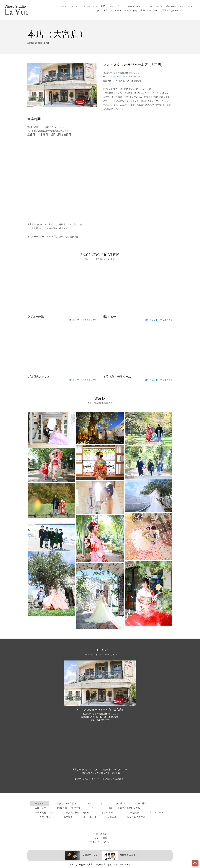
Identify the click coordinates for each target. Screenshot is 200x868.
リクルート (116, 11)
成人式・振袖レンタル (77, 813)
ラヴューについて (89, 6)
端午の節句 (141, 803)
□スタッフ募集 (100, 838)
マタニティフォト (96, 803)
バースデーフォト (44, 817)
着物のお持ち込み (149, 11)
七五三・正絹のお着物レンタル (124, 808)
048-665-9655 (115, 77)
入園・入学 (41, 808)
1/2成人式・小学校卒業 (69, 808)
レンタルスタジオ (136, 817)
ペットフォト (157, 813)
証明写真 (112, 817)
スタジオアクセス (154, 6)
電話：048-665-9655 (100, 720)
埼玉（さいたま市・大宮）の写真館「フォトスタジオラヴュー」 (100, 865)
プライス (121, 6)
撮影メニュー (107, 6)
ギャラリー (171, 6)
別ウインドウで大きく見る (83, 320)
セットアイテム (135, 6)
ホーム (63, 6)
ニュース (73, 6)
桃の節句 (120, 803)
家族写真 (135, 813)
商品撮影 (68, 817)
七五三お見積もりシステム (173, 11)
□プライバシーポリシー (100, 842)
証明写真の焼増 (119, 855)
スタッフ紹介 (101, 11)
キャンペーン (186, 6)
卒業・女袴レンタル (45, 813)
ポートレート (90, 817)
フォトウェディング (109, 813)
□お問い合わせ (100, 834)
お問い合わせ (131, 11)
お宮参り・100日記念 (66, 803)
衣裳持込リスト (81, 855)
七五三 (94, 808)
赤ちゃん (39, 803)
